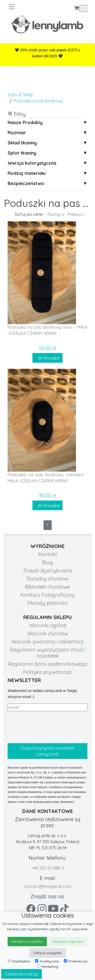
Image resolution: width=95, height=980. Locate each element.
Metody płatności (48, 603)
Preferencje (76, 961)
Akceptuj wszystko (27, 941)
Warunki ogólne (48, 625)
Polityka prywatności (48, 672)
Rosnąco (56, 214)
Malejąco (76, 214)
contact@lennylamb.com (48, 886)
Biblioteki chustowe (48, 587)
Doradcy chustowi (48, 579)
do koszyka (48, 358)
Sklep (28, 95)
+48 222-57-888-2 (48, 868)
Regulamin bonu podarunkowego (48, 664)
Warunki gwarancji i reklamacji (48, 642)
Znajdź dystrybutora (48, 570)
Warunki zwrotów (48, 633)
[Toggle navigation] (28, 7)
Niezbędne (19, 961)
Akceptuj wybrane (68, 941)
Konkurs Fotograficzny (48, 595)
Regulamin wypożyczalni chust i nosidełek (48, 653)
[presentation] (46, 727)
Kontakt (48, 554)
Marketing (48, 967)
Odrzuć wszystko (48, 953)
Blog (48, 562)
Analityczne (47, 961)
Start (12, 95)
